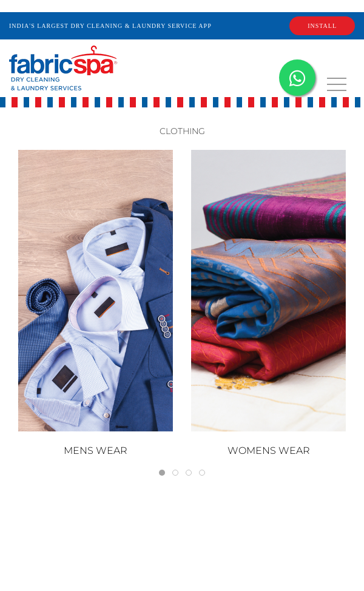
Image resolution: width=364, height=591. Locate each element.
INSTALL (322, 26)
